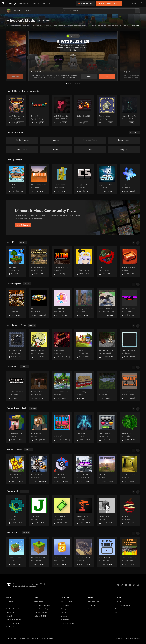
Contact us (92, 609)
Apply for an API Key (41, 613)
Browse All (27, 10)
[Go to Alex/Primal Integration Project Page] (107, 345)
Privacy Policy (25, 638)
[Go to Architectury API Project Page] (84, 511)
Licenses (35, 638)
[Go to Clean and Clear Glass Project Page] (130, 345)
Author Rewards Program (42, 609)
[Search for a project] (99, 11)
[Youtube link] (126, 585)
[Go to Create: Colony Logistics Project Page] (39, 262)
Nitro (117, 613)
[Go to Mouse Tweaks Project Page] (107, 511)
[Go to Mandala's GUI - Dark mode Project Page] (107, 428)
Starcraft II (10, 616)
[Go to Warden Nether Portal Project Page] (130, 110)
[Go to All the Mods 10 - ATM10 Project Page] (16, 469)
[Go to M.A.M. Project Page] (39, 303)
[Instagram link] (118, 585)
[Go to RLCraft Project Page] (107, 469)
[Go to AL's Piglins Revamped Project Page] (16, 110)
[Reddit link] (138, 585)
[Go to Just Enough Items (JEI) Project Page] (39, 511)
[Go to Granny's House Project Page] (39, 386)
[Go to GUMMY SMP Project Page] (62, 303)
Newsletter (64, 613)
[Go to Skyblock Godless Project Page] (107, 179)
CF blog (63, 609)
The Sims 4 (10, 613)
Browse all (134, 132)
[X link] (134, 585)
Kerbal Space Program (14, 620)
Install (107, 76)
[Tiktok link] (122, 585)
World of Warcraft (13, 609)
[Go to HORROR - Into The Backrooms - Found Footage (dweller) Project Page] (130, 469)
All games (10, 602)
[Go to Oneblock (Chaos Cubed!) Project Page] (16, 552)
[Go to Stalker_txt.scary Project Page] (84, 303)
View (89, 76)
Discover (17, 10)
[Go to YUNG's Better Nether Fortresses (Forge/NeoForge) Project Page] (62, 110)
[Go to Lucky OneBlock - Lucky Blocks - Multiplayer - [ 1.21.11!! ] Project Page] (62, 552)
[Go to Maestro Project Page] (130, 179)
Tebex (117, 609)
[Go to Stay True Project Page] (62, 428)
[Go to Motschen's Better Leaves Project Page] (130, 428)
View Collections (23, 225)
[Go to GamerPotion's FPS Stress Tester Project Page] (130, 552)
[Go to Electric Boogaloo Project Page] (62, 179)
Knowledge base (93, 602)
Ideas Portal (65, 605)
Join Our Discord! (67, 602)
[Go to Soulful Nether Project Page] (107, 110)
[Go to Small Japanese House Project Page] (62, 386)
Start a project (38, 602)
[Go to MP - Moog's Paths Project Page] (39, 179)
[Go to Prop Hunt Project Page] (130, 386)
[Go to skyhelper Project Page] (16, 262)
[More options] (142, 3)
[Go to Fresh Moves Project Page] (39, 428)
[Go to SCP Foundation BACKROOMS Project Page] (16, 386)
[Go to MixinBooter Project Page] (84, 262)
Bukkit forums (65, 620)
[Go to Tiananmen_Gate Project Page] (84, 386)
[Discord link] (130, 585)
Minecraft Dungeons (13, 623)
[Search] (138, 11)
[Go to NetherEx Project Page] (39, 110)
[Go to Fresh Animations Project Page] (16, 428)
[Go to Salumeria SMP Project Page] (16, 303)
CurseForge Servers (67, 623)
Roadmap (64, 616)
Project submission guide (42, 605)
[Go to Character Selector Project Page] (84, 179)
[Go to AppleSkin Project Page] (130, 511)
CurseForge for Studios (123, 605)
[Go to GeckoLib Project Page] (16, 511)
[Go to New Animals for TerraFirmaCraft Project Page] (16, 345)
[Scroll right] (138, 243)
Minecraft (10, 605)
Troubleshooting (93, 605)
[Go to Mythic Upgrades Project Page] (130, 262)
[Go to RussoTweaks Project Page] (62, 345)
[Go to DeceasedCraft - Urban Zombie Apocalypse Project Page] (39, 469)
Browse (24, 3)
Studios (46, 3)
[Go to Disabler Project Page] (107, 262)
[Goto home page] (9, 3)
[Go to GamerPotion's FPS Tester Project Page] (107, 552)
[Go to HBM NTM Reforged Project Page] (62, 262)
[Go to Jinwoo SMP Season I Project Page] (107, 303)
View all (23, 242)
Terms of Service (12, 638)
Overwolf (118, 602)
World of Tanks (11, 627)
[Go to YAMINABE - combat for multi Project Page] (130, 303)
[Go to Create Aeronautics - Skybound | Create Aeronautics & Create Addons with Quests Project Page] (16, 179)
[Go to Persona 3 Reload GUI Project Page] (39, 345)
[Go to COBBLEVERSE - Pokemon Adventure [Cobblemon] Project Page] (62, 469)
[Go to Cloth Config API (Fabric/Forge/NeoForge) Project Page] (62, 511)
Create (35, 3)
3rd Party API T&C (40, 616)
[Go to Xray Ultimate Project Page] (84, 428)
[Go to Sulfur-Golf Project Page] (107, 386)
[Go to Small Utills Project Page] (84, 345)
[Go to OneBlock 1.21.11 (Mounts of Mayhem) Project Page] (39, 552)
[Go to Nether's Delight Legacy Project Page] (84, 110)
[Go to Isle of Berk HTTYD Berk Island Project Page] (84, 552)
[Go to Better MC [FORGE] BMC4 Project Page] (84, 469)
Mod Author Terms (47, 638)
